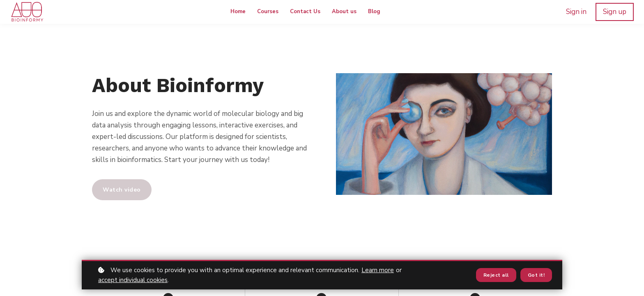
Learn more (378, 270)
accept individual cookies (133, 280)
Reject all (496, 275)
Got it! (536, 275)
